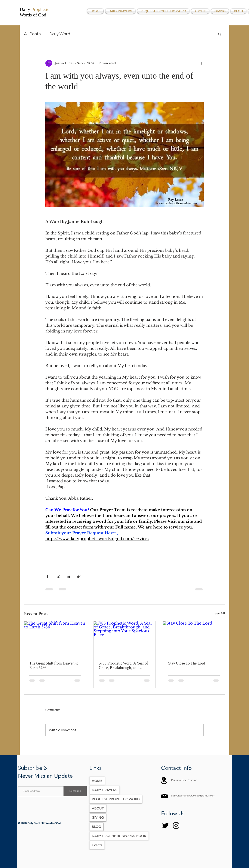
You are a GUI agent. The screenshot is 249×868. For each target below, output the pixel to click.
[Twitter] (165, 826)
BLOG (96, 827)
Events (97, 845)
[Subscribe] (75, 791)
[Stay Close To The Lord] (194, 639)
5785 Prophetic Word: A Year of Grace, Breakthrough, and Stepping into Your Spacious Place (123, 666)
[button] (220, 34)
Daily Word (60, 34)
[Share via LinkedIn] (68, 576)
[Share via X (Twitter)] (58, 576)
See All (220, 613)
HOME (97, 781)
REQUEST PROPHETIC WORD (116, 799)
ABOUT (98, 808)
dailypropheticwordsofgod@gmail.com (193, 796)
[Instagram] (176, 826)
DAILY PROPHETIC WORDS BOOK (119, 836)
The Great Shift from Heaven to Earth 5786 (54, 665)
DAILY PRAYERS (104, 790)
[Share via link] (79, 576)
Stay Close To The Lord (187, 663)
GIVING (98, 818)
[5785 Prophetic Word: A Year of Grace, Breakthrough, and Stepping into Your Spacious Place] (125, 639)
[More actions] (201, 63)
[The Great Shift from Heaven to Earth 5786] (55, 639)
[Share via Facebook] (47, 576)
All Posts (32, 34)
